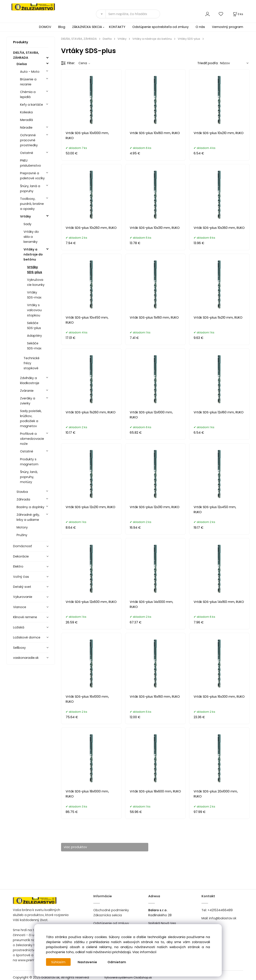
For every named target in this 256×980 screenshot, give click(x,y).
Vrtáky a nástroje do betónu (33, 254)
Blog (62, 27)
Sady (27, 224)
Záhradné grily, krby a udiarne (28, 517)
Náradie (26, 128)
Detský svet (22, 587)
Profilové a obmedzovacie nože (32, 439)
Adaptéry (34, 336)
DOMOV (45, 27)
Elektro (18, 566)
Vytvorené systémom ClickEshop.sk (128, 977)
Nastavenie (88, 962)
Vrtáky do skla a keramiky (31, 237)
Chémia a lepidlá (28, 94)
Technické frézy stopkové (32, 363)
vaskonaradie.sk (26, 658)
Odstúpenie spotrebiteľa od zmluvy (160, 27)
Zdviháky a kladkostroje (30, 380)
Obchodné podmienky (111, 910)
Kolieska (26, 112)
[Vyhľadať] (101, 14)
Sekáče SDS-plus (34, 325)
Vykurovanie (23, 597)
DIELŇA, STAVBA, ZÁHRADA (26, 55)
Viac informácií (144, 952)
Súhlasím (58, 962)
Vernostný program (228, 27)
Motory (22, 527)
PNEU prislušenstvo (31, 163)
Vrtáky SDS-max (34, 295)
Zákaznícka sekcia (108, 915)
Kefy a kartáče (32, 105)
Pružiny (22, 535)
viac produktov (77, 847)
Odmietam (117, 962)
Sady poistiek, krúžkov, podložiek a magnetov (31, 418)
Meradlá (26, 120)
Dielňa (22, 64)
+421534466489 (220, 910)
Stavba (22, 492)
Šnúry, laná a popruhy (30, 189)
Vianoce (20, 607)
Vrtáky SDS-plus (35, 270)
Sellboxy (19, 648)
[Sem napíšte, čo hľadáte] (133, 14)
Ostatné (27, 153)
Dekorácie (21, 556)
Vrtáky (26, 216)
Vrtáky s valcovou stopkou (34, 310)
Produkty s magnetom (29, 462)
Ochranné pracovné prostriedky (29, 140)
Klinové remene (25, 617)
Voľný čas (21, 577)
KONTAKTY (117, 27)
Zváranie (27, 391)
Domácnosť (22, 546)
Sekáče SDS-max (34, 346)
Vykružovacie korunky (36, 282)
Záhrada (23, 499)
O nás (200, 27)
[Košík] (238, 14)
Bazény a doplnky (30, 507)
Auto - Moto (30, 72)
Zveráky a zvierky (28, 401)
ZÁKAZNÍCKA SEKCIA (87, 27)
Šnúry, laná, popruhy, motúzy (29, 477)
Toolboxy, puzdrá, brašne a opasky (32, 204)
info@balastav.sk (223, 918)
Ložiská (19, 627)
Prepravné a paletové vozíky (32, 176)
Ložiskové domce (27, 637)
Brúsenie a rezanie (28, 82)
